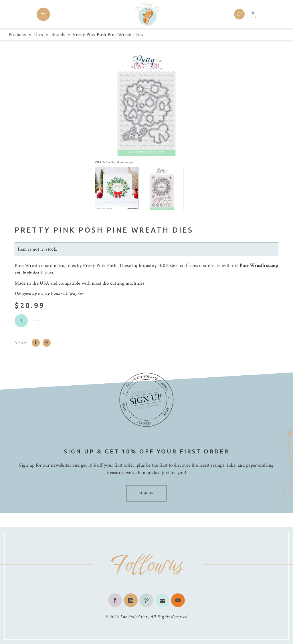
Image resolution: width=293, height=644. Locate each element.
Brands (58, 35)
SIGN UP (146, 493)
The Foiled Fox (134, 617)
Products (17, 35)
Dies (38, 35)
